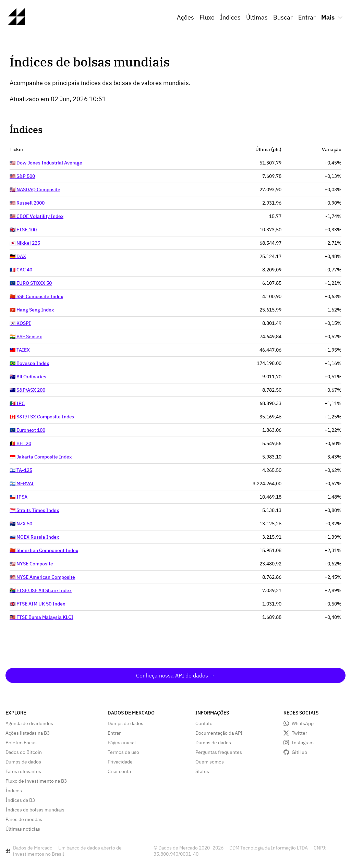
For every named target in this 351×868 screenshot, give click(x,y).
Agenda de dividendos (29, 723)
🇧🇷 (29, 363)
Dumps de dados (23, 762)
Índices (230, 17)
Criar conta (119, 771)
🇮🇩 (41, 457)
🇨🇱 (19, 497)
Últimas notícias (23, 829)
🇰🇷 (20, 323)
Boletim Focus (21, 743)
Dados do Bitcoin (24, 752)
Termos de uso (123, 752)
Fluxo (207, 17)
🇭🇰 (32, 310)
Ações (185, 17)
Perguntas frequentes (219, 752)
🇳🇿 (21, 524)
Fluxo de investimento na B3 (36, 781)
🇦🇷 (22, 484)
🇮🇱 (21, 470)
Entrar (307, 17)
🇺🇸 (46, 163)
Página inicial (122, 743)
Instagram (303, 743)
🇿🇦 (41, 590)
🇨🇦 (42, 417)
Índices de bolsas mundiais (35, 810)
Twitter (299, 733)
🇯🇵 (25, 243)
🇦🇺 (28, 377)
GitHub (299, 752)
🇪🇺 (31, 283)
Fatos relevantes (23, 771)
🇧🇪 (20, 443)
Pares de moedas (24, 819)
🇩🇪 (18, 256)
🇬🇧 (23, 230)
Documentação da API (219, 733)
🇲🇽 (17, 403)
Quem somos (210, 762)
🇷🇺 (34, 537)
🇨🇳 (36, 296)
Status (202, 771)
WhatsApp (303, 723)
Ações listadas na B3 (28, 733)
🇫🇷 (21, 270)
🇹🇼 (20, 350)
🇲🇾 (41, 617)
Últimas (257, 17)
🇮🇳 (26, 337)
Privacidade (120, 762)
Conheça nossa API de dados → (175, 675)
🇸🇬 (34, 510)
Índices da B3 (20, 800)
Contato (204, 723)
